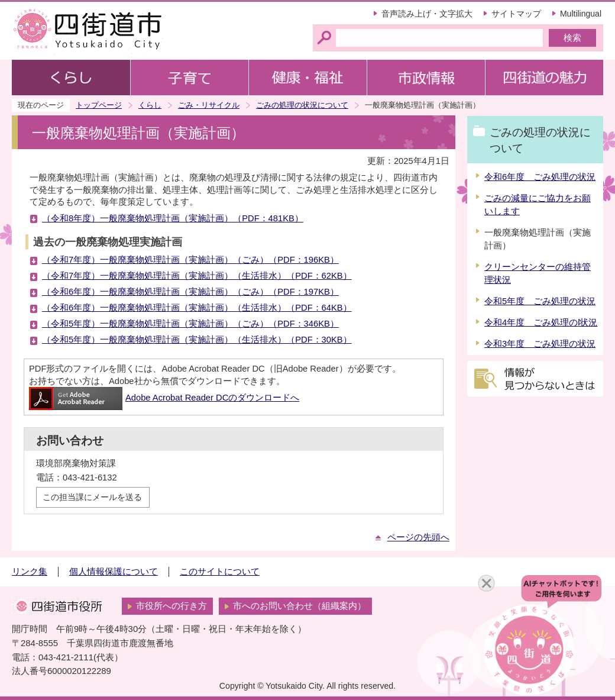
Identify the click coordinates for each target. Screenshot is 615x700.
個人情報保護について (114, 572)
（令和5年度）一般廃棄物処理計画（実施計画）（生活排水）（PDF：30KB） (197, 340)
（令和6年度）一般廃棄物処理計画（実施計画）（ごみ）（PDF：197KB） (190, 292)
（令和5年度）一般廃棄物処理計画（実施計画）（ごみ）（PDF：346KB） (190, 324)
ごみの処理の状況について (302, 105)
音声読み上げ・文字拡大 (427, 14)
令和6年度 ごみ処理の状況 (540, 177)
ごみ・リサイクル (209, 105)
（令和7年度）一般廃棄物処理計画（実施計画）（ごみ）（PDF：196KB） (190, 260)
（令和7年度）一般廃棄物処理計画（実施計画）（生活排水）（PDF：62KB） (197, 276)
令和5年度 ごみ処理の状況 (540, 301)
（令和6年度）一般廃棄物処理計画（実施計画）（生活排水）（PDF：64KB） (197, 308)
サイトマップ (516, 14)
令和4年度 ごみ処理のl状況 (541, 322)
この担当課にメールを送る (92, 497)
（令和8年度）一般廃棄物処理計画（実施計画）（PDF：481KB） (173, 218)
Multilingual (581, 14)
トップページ (99, 105)
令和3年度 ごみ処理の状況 (540, 344)
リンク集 (30, 572)
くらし (150, 105)
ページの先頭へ (418, 537)
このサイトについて (220, 572)
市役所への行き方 (171, 606)
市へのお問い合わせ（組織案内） (300, 606)
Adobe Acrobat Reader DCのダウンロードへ (164, 398)
